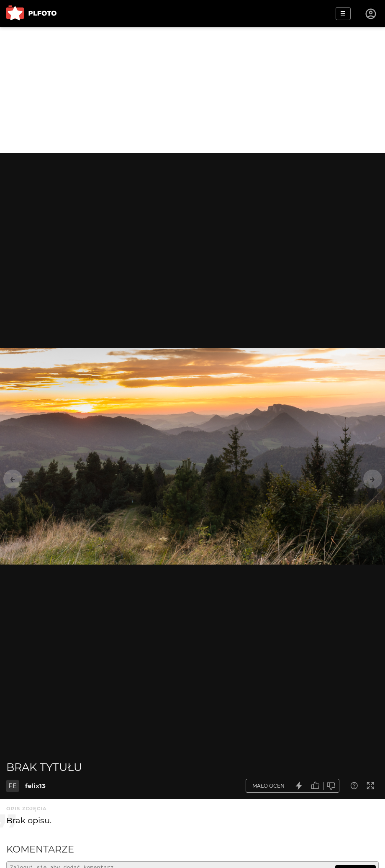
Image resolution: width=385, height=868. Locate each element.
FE (13, 786)
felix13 (35, 786)
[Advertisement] (192, 90)
